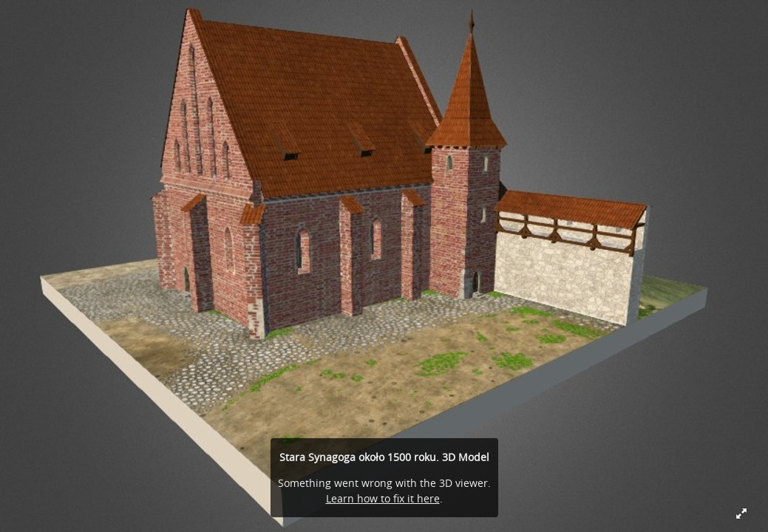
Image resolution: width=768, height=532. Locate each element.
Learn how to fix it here (383, 498)
